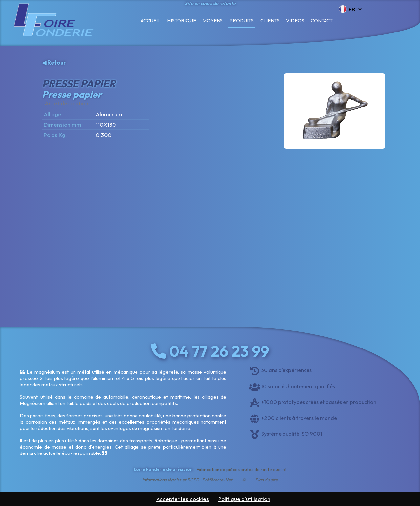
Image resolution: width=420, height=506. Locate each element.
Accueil (151, 21)
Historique (181, 21)
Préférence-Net (217, 480)
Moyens (213, 21)
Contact (322, 21)
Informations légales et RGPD (171, 480)
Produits (241, 21)
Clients (270, 21)
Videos (295, 21)
